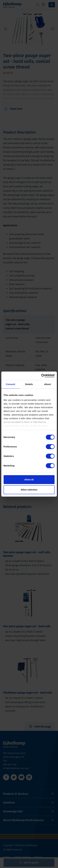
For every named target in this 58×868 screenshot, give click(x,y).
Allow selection (29, 490)
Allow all (29, 480)
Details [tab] (29, 384)
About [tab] (48, 384)
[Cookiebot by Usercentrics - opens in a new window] (41, 376)
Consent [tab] (10, 384)
